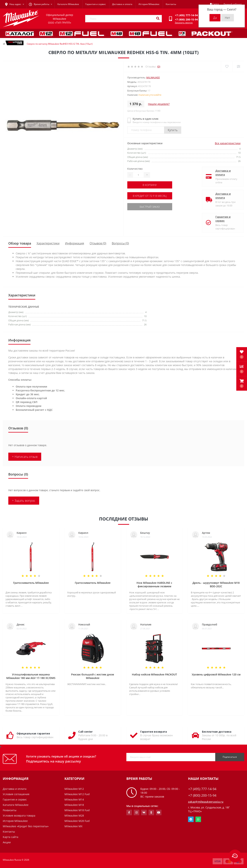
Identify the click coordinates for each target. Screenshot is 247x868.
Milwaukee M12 (74, 789)
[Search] (158, 19)
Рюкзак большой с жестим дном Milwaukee (93, 676)
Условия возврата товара (19, 816)
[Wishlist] (227, 66)
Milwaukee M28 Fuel (77, 821)
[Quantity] (138, 175)
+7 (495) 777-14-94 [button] (202, 789)
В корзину (150, 185)
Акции (7, 842)
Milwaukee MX (73, 826)
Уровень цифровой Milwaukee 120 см (216, 674)
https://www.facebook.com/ (129, 812)
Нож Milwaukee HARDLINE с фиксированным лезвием (154, 585)
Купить (173, 130)
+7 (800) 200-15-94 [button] (202, 795)
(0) (159, 66)
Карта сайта (11, 837)
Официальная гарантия (33, 733)
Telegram (191, 819)
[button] (242, 383)
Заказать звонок (184, 23)
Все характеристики (228, 143)
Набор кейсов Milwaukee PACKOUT (154, 674)
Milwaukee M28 (74, 816)
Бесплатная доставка (217, 732)
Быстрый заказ (150, 207)
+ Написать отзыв (25, 457)
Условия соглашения (16, 794)
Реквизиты (10, 810)
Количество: (135, 169)
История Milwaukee (149, 4)
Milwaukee (153, 77)
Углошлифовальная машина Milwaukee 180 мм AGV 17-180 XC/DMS (31, 676)
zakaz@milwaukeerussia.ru (206, 802)
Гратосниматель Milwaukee (31, 583)
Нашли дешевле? (159, 104)
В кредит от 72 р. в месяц (150, 196)
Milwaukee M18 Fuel (77, 810)
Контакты (171, 4)
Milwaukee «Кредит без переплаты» (26, 826)
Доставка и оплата (122, 4)
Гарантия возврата (154, 732)
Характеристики (48, 243)
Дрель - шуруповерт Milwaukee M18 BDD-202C (216, 585)
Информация (75, 243)
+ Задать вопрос (24, 501)
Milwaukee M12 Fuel (77, 794)
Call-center (85, 732)
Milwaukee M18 (74, 805)
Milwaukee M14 (74, 799)
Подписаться (230, 757)
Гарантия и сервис (96, 4)
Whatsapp (198, 819)
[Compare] (238, 66)
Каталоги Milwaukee (68, 4)
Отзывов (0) (98, 243)
